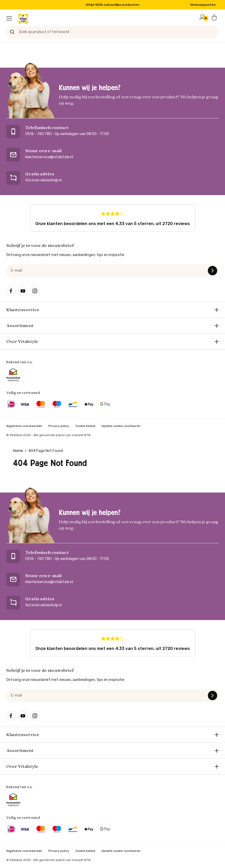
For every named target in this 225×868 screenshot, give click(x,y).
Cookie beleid (85, 426)
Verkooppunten (203, 5)
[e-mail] (112, 271)
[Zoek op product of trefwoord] (112, 32)
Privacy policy (59, 426)
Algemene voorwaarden (24, 426)
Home (18, 451)
